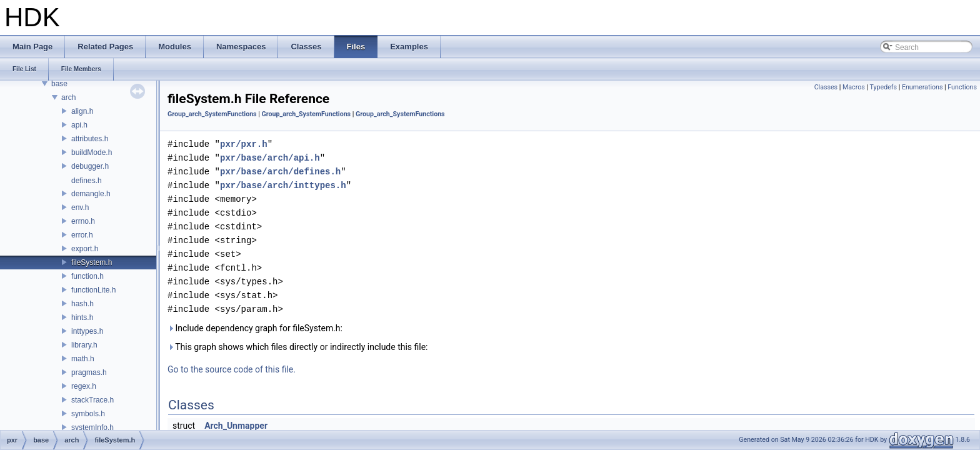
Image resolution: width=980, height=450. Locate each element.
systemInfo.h (92, 427)
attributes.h (90, 139)
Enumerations (922, 87)
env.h (80, 207)
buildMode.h (92, 152)
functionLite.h (93, 290)
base (59, 84)
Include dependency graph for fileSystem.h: (255, 328)
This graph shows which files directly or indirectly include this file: (298, 347)
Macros (854, 87)
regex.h (84, 386)
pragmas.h (89, 372)
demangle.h (91, 194)
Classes (826, 87)
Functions (962, 87)
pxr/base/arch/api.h (270, 158)
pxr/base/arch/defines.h (280, 172)
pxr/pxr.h (244, 144)
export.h (85, 249)
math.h (83, 359)
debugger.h (90, 166)
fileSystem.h (92, 262)
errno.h (83, 221)
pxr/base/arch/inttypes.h (283, 185)
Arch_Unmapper (236, 426)
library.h (84, 345)
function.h (87, 276)
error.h (82, 235)
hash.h (82, 304)
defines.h (87, 181)
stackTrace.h (92, 400)
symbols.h (88, 414)
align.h (82, 111)
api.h (79, 125)
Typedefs (883, 87)
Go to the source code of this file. (232, 369)
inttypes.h (87, 331)
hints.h (82, 317)
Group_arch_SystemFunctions (212, 114)
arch (68, 97)
